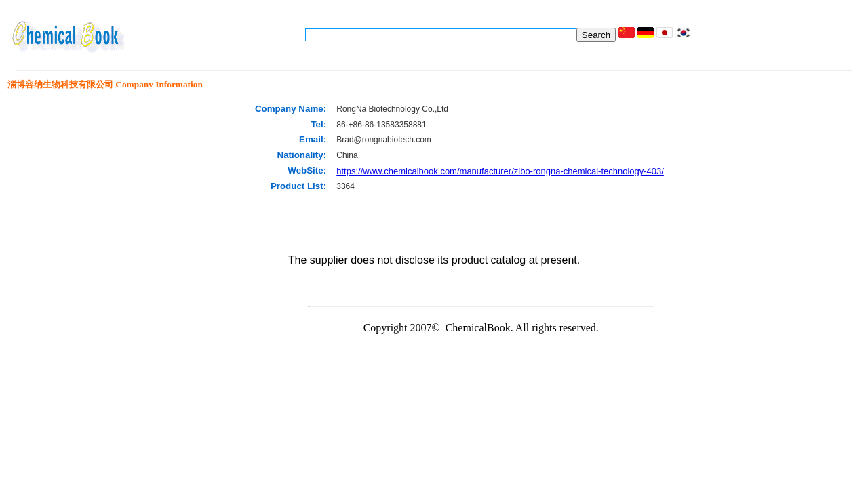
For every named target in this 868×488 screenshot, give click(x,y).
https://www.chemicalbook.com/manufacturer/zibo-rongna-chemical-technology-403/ (500, 171)
